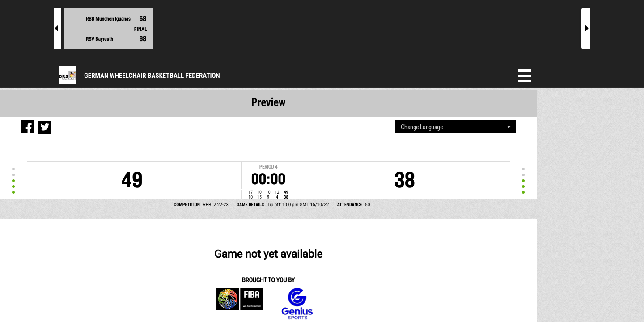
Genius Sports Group (155, 234)
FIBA (102, 234)
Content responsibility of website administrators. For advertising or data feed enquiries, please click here (364, 277)
